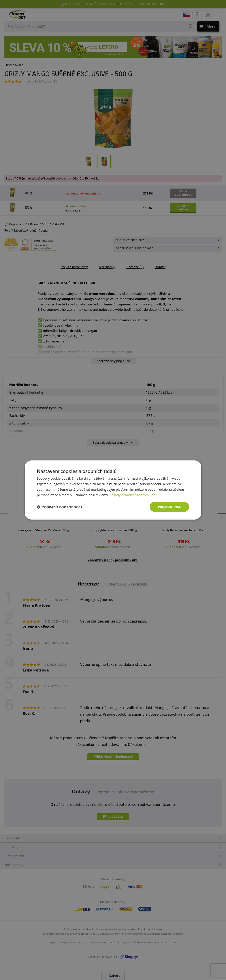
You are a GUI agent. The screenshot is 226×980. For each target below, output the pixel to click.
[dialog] (113, 490)
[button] (60, 507)
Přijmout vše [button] (169, 507)
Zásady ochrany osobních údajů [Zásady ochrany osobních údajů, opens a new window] (134, 495)
